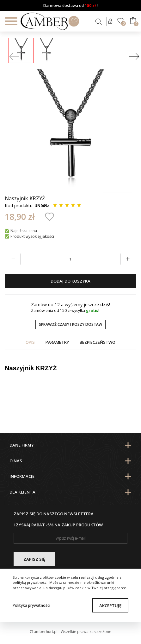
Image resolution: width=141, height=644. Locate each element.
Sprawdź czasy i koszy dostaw (70, 324)
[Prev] (14, 57)
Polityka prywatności (31, 605)
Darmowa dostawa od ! (70, 6)
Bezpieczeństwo (98, 342)
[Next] (134, 57)
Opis (30, 342)
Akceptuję (110, 606)
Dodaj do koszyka (70, 281)
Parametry (57, 342)
